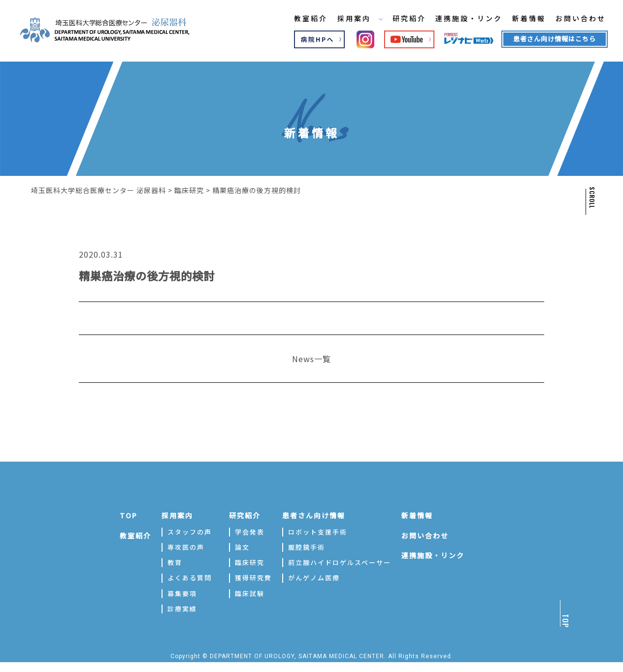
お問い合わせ (575, 19)
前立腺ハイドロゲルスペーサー (340, 562)
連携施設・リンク (462, 19)
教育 (175, 562)
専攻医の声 (186, 547)
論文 (242, 547)
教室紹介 (302, 19)
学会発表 (250, 532)
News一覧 (311, 359)
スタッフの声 (190, 532)
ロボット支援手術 (318, 532)
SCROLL (591, 198)
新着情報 (523, 19)
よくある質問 (190, 578)
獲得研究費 (253, 578)
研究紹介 (401, 19)
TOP (129, 515)
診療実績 (182, 609)
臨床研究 (250, 562)
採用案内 (352, 19)
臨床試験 (250, 593)
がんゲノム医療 (314, 578)
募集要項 (182, 593)
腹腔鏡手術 (307, 547)
